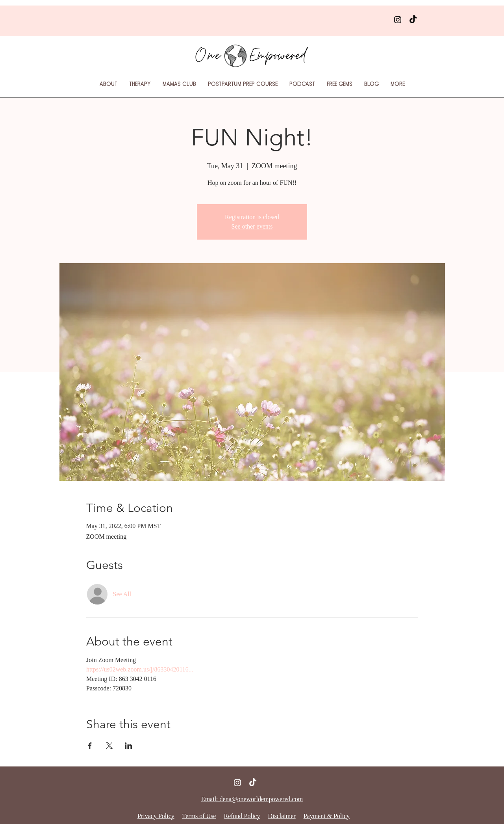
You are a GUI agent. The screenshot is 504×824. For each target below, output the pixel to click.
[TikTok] (413, 20)
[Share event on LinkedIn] (129, 746)
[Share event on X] (109, 746)
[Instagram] (398, 20)
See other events (252, 226)
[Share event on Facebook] (90, 746)
